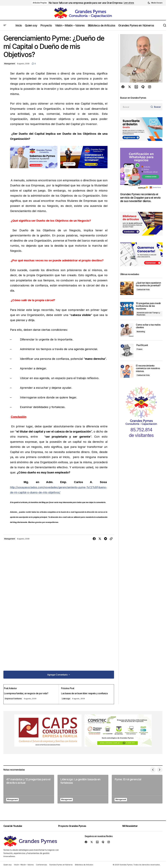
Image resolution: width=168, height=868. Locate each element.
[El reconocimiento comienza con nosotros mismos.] (127, 371)
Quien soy (8, 865)
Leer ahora (129, 3)
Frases (140, 349)
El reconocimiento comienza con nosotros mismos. (148, 368)
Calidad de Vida (143, 289)
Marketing (141, 332)
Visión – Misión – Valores (24, 865)
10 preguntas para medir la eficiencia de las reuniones (148, 306)
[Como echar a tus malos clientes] (127, 330)
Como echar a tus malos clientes (148, 326)
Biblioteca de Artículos (84, 865)
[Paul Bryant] (127, 351)
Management (10, 64)
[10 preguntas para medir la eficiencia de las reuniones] (127, 309)
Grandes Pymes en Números (61, 865)
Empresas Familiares (16, 698)
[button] (155, 3)
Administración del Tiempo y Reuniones (148, 314)
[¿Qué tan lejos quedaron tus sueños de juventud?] (127, 288)
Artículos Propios (40, 3)
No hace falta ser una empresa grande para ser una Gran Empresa (86, 3)
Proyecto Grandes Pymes (74, 826)
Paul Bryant (142, 345)
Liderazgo (67, 698)
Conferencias (42, 865)
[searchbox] (134, 107)
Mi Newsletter (132, 826)
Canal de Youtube (14, 826)
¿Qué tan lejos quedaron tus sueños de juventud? (148, 284)
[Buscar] (155, 107)
